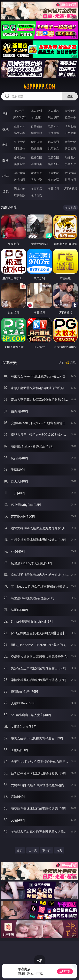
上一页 (33, 850)
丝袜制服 (36, 133)
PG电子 (20, 111)
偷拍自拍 (36, 142)
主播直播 (53, 133)
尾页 (59, 850)
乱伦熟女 (53, 148)
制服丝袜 (20, 148)
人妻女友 (53, 173)
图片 (5, 160)
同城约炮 (20, 189)
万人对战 (53, 111)
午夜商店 (36, 189)
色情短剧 (36, 195)
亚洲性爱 (20, 142)
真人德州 (36, 111)
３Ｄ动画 (70, 126)
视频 (5, 129)
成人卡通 (53, 142)
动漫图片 (70, 157)
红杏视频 (20, 195)
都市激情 (20, 173)
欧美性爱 (70, 142)
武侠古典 (70, 173)
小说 (5, 176)
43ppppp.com (39, 86)
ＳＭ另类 (70, 133)
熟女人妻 (20, 133)
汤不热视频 (70, 189)
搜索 (70, 96)
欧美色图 (53, 157)
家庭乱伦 (36, 173)
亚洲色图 (36, 157)
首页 (20, 850)
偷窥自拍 (20, 157)
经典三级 (36, 148)
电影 (5, 145)
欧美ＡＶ (53, 126)
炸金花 (36, 117)
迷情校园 (20, 180)
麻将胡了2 (20, 117)
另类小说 (36, 180)
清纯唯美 (36, 164)
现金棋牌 (53, 117)
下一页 (46, 850)
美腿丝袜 (20, 164)
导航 (5, 191)
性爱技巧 (70, 180)
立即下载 (65, 971)
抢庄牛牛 (70, 117)
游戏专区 (70, 111)
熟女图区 (53, 164)
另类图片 (70, 164)
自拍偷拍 (36, 126)
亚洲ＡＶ (20, 126)
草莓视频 (53, 189)
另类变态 (70, 148)
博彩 (5, 113)
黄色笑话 (53, 180)
